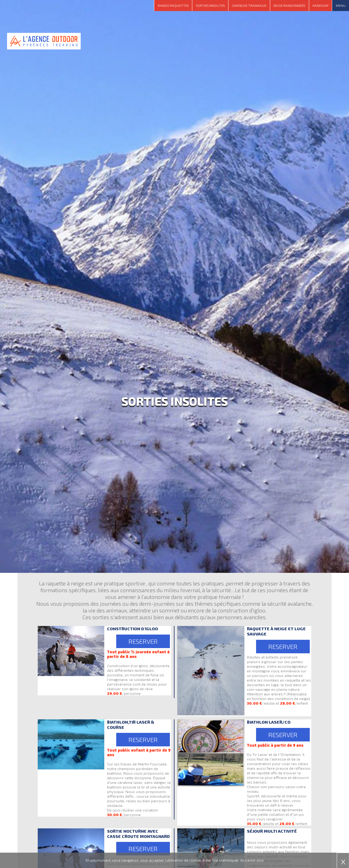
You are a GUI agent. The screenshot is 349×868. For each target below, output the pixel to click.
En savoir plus (252, 860)
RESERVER (143, 641)
